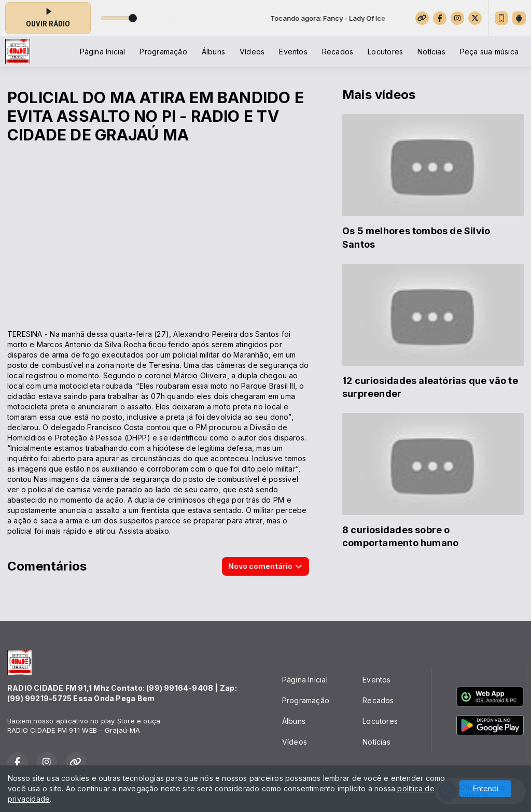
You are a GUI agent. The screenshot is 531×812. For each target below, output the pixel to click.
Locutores (385, 52)
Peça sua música (489, 52)
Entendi (486, 788)
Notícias (431, 52)
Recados (338, 52)
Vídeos (252, 52)
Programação (163, 52)
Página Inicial (103, 52)
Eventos (293, 52)
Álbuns (213, 52)
